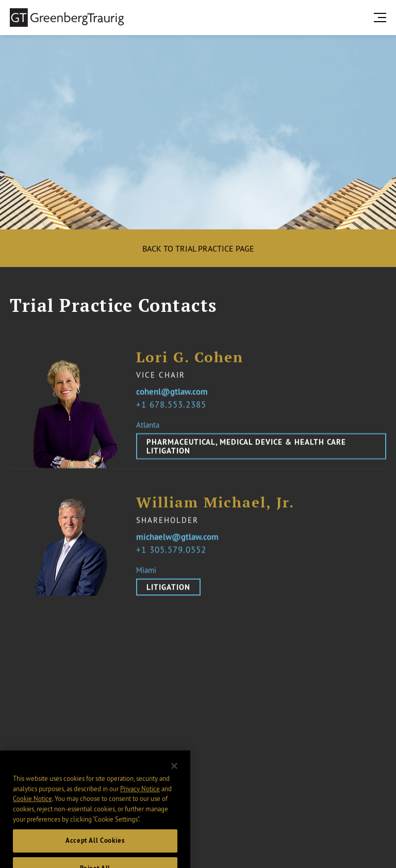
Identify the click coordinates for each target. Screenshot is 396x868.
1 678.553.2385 (174, 404)
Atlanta (148, 425)
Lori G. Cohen (190, 357)
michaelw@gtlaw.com (177, 542)
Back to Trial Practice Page (198, 248)
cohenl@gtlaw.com (172, 393)
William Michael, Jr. (215, 507)
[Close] (174, 774)
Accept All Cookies (95, 849)
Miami (146, 575)
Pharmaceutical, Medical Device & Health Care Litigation (246, 446)
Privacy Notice (140, 796)
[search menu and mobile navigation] (382, 17)
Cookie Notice (32, 807)
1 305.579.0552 (174, 554)
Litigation (168, 592)
